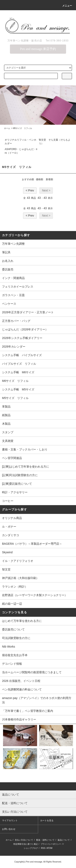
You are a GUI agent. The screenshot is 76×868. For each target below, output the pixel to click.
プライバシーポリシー (51, 844)
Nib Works (9, 647)
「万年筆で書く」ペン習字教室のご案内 (28, 711)
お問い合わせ (9, 829)
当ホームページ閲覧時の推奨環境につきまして (32, 672)
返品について (64, 840)
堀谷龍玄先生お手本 (15, 655)
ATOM (49, 848)
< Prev (30, 190)
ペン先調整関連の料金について (22, 689)
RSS (43, 848)
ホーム (7, 128)
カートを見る (47, 820)
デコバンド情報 (12, 664)
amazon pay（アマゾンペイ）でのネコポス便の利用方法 (37, 700)
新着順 (49, 179)
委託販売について (13, 629)
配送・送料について (45, 840)
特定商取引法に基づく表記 (26, 844)
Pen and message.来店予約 (38, 49)
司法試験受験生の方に (16, 638)
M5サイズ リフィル (22, 128)
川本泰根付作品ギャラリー (19, 719)
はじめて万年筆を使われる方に (22, 621)
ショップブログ (31, 848)
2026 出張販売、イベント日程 (21, 681)
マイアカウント (10, 820)
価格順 (40, 179)
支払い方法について (24, 840)
